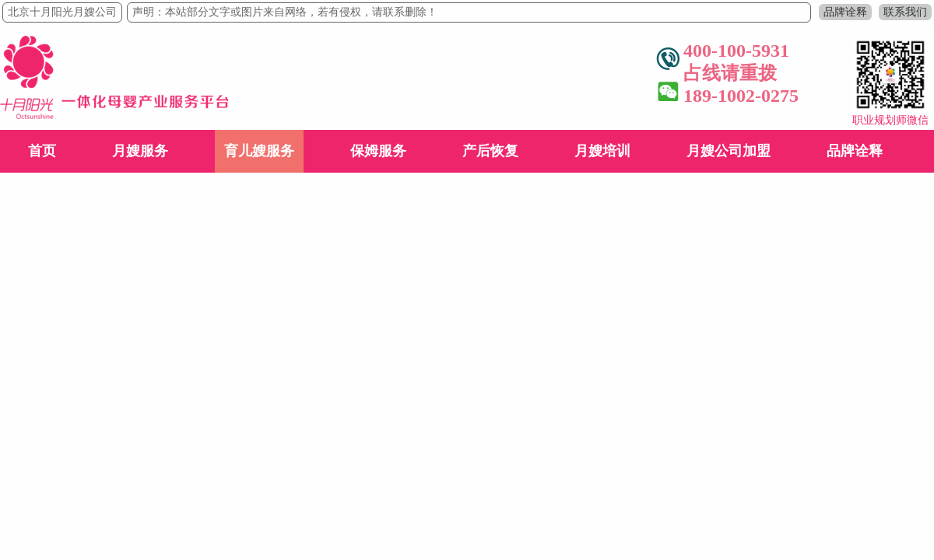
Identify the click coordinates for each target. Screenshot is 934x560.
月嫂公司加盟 (729, 151)
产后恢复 (490, 151)
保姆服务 (378, 151)
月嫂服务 (140, 151)
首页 (42, 151)
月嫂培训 (602, 151)
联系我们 (905, 12)
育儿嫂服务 (259, 151)
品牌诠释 (845, 12)
